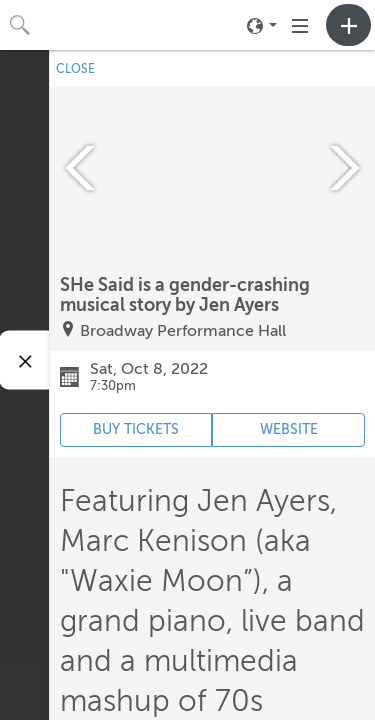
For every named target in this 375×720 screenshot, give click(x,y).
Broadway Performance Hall (183, 331)
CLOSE (75, 69)
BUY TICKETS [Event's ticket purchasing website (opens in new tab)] (136, 429)
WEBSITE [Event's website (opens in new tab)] (289, 429)
